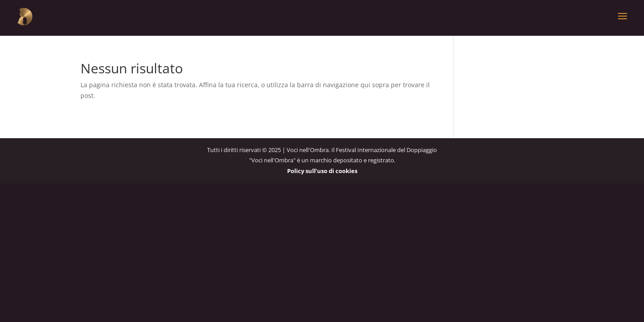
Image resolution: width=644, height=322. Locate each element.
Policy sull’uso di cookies (322, 171)
